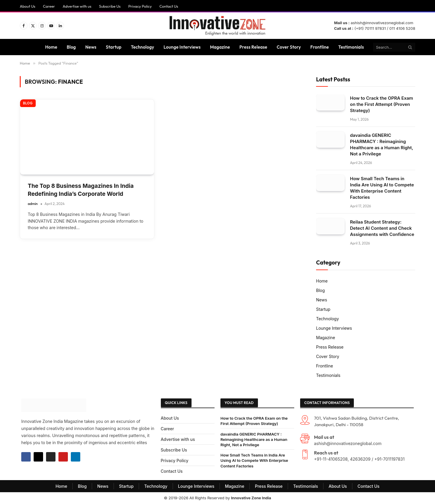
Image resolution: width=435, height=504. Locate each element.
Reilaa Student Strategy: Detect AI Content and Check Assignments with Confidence (382, 228)
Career (49, 6)
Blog (71, 47)
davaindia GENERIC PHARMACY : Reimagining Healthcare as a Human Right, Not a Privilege (382, 145)
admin (33, 204)
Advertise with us (77, 6)
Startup (114, 47)
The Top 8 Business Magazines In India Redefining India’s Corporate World (81, 190)
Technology (142, 47)
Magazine (220, 47)
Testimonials (351, 47)
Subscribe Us (110, 6)
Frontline (320, 47)
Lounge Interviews (182, 47)
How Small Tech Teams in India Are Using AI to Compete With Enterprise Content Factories (382, 188)
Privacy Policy (140, 6)
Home (51, 47)
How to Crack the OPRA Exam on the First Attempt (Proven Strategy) (382, 104)
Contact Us (169, 6)
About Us (28, 6)
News (91, 47)
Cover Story (289, 47)
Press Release (253, 47)
